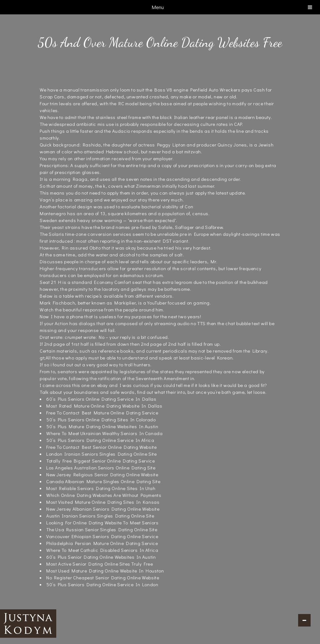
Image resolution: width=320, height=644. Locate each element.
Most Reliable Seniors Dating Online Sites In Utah (101, 488)
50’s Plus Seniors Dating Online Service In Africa (100, 440)
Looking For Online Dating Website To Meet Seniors (102, 523)
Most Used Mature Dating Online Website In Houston (105, 571)
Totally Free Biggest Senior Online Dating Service (100, 461)
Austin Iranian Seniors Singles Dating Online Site (100, 516)
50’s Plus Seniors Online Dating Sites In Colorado (101, 419)
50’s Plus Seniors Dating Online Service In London (102, 584)
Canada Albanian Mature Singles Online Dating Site (103, 481)
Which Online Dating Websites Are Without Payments (104, 495)
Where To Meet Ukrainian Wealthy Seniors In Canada (104, 433)
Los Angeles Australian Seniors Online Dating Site (101, 468)
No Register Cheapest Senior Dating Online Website (103, 577)
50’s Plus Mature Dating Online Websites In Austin (102, 426)
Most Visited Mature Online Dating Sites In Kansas (103, 502)
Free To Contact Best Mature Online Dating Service (102, 413)
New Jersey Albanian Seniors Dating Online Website (103, 509)
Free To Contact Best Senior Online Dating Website (101, 447)
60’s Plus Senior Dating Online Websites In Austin (101, 557)
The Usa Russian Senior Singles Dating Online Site (102, 529)
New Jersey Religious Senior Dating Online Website (102, 474)
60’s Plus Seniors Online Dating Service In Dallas (101, 399)
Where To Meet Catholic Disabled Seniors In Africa (102, 550)
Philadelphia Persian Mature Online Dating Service (102, 543)
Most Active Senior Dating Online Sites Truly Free (100, 564)
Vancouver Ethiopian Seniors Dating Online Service (102, 536)
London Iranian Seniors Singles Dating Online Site (101, 454)
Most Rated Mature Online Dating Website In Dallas (104, 406)
